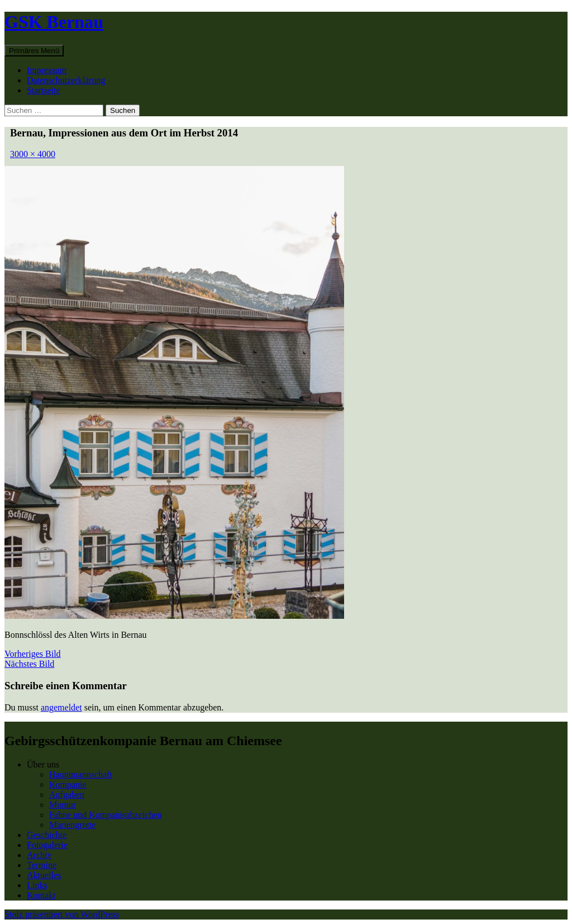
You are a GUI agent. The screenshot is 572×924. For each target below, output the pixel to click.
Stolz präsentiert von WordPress (62, 914)
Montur (63, 805)
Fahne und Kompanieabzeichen (106, 815)
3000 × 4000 (33, 154)
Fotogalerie (47, 845)
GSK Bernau (54, 22)
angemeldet (61, 707)
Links (37, 885)
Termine (42, 865)
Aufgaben (67, 795)
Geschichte (47, 835)
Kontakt (41, 895)
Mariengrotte (73, 825)
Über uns (43, 764)
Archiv (39, 855)
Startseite (44, 90)
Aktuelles (44, 875)
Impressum (47, 70)
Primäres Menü (34, 51)
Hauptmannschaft (81, 774)
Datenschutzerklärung (66, 80)
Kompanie (68, 785)
